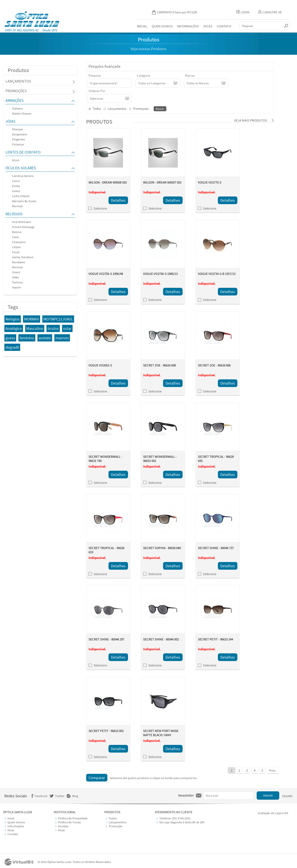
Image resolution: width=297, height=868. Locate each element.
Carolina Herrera (23, 176)
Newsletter (186, 795)
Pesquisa (95, 75)
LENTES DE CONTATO (23, 152)
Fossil (16, 252)
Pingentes (19, 139)
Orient (16, 272)
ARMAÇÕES (15, 100)
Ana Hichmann (22, 222)
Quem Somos (16, 822)
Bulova (17, 232)
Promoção (116, 826)
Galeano (18, 108)
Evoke (16, 186)
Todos (95, 109)
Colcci (16, 181)
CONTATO (224, 26)
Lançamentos (115, 109)
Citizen (16, 247)
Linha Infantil (21, 196)
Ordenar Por (97, 91)
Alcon (16, 160)
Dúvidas (63, 826)
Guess (16, 191)
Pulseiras (18, 144)
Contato (13, 834)
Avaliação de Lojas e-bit (273, 813)
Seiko (16, 277)
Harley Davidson (23, 257)
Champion (19, 242)
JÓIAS (11, 121)
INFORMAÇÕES (188, 26)
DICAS (208, 26)
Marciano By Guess (24, 201)
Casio (16, 237)
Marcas (190, 75)
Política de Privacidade (73, 818)
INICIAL (142, 26)
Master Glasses (22, 113)
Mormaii (17, 206)
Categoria (144, 75)
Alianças (17, 129)
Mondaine (19, 262)
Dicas (11, 830)
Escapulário (20, 134)
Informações (16, 826)
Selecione (98, 209)
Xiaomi (16, 287)
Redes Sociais (16, 796)
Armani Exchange (23, 227)
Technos (18, 282)
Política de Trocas (69, 822)
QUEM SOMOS (162, 26)
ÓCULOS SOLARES (21, 168)
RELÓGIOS (14, 214)
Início (11, 818)
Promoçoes (139, 109)
